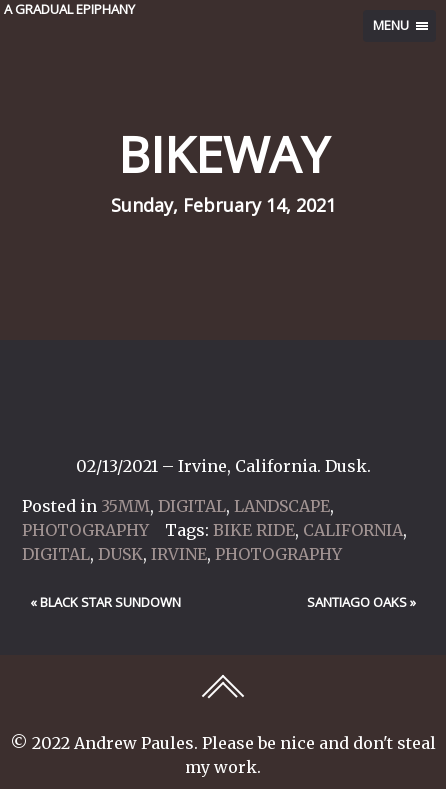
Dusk (120, 554)
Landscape (282, 506)
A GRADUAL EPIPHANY (69, 9)
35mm (125, 506)
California (353, 530)
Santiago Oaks (357, 602)
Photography (85, 530)
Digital (192, 506)
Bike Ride (254, 530)
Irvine (179, 554)
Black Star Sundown (110, 602)
